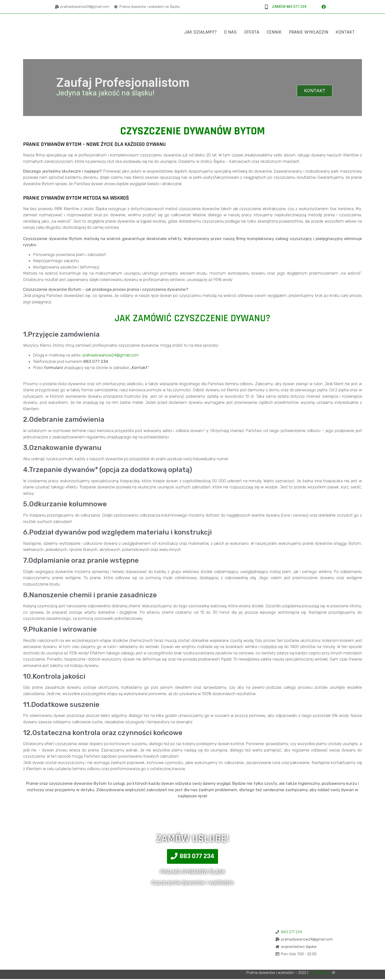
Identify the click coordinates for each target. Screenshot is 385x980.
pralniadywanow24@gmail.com (111, 356)
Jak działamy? (200, 32)
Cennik (274, 32)
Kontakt (345, 32)
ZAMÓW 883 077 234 (289, 7)
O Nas (230, 32)
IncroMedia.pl (320, 973)
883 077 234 (291, 933)
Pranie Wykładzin (309, 32)
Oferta (252, 32)
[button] (192, 857)
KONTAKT (314, 91)
